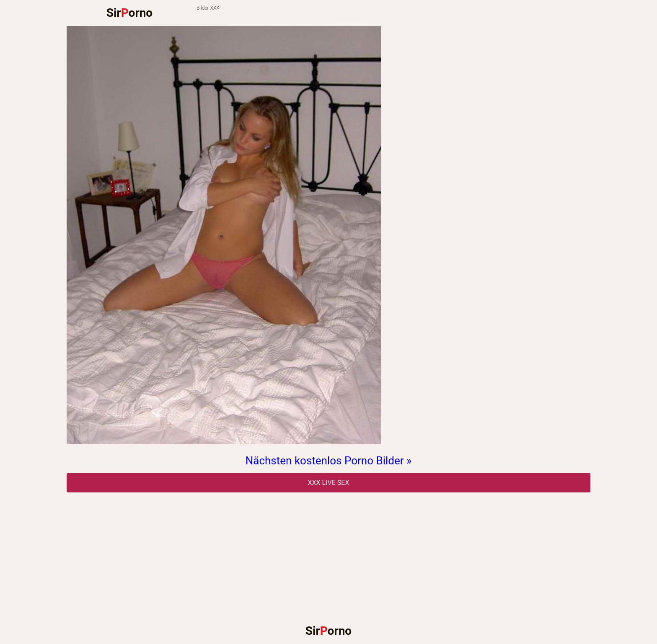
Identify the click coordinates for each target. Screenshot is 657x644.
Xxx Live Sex (329, 483)
